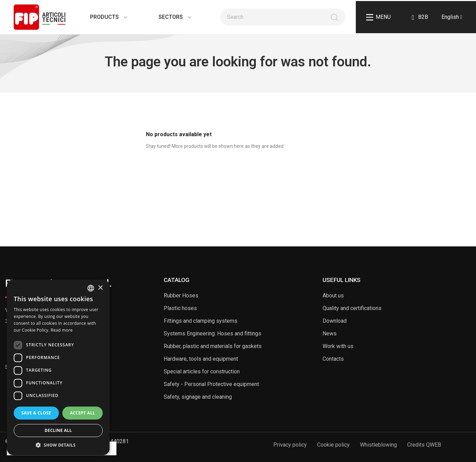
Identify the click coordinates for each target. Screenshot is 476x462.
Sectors (168, 17)
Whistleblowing (378, 445)
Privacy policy (290, 445)
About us (333, 296)
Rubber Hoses (181, 296)
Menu (378, 17)
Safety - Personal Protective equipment (211, 384)
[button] (58, 445)
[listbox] (91, 288)
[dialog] (58, 367)
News (330, 333)
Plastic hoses (180, 308)
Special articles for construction (202, 371)
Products (102, 17)
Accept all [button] (83, 413)
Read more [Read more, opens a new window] (62, 330)
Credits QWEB (424, 445)
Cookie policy (333, 445)
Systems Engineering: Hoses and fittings (212, 333)
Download (335, 321)
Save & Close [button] (36, 413)
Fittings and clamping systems (201, 321)
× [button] (100, 288)
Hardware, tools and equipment (201, 359)
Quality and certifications (352, 308)
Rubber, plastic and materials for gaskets (213, 346)
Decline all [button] (58, 430)
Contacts (333, 359)
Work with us (338, 346)
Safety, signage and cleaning (198, 397)
